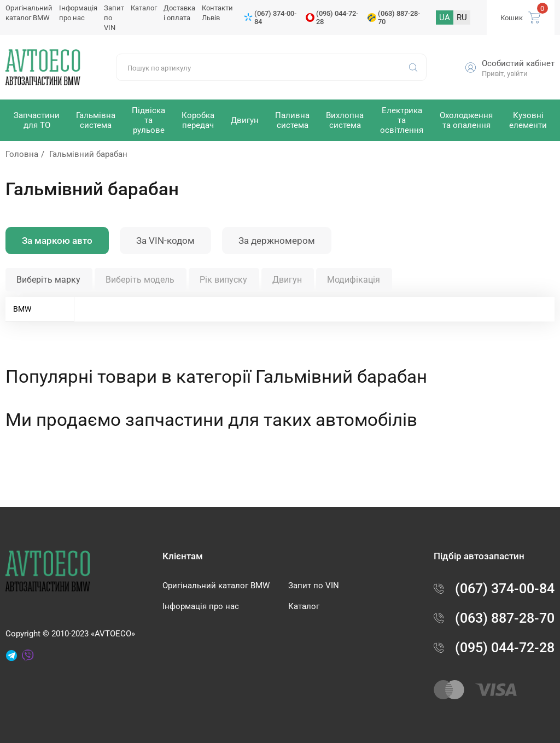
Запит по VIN (314, 586)
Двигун (287, 280)
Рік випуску (223, 280)
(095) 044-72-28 (337, 17)
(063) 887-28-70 (399, 17)
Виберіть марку (48, 280)
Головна (22, 154)
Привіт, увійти (505, 74)
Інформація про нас (201, 606)
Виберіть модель (140, 280)
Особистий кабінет (518, 63)
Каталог (144, 8)
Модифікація (354, 280)
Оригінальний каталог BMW (216, 586)
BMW (22, 309)
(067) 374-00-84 (275, 17)
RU (462, 17)
